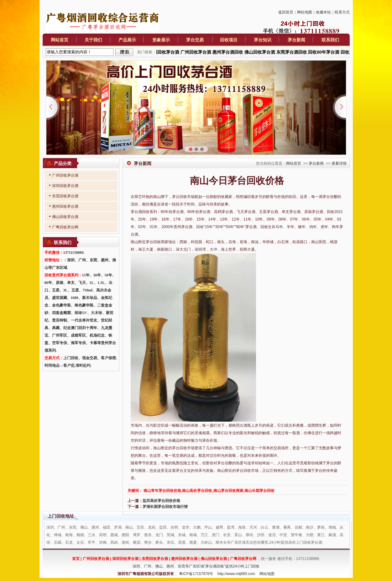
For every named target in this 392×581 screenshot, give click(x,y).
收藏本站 (323, 12)
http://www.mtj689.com (236, 574)
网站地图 (305, 12)
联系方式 (342, 12)
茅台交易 (195, 40)
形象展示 (161, 40)
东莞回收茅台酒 (65, 196)
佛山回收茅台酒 (65, 217)
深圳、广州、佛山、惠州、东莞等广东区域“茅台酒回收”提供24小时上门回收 (196, 566)
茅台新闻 (296, 40)
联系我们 (330, 40)
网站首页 (60, 40)
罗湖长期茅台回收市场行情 (165, 507)
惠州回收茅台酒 (65, 206)
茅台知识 (263, 40)
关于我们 (93, 40)
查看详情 (339, 163)
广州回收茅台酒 (65, 175)
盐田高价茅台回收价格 (161, 501)
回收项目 (229, 40)
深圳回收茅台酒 (65, 186)
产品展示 (127, 40)
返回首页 (286, 12)
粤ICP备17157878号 (196, 574)
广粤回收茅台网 (65, 227)
